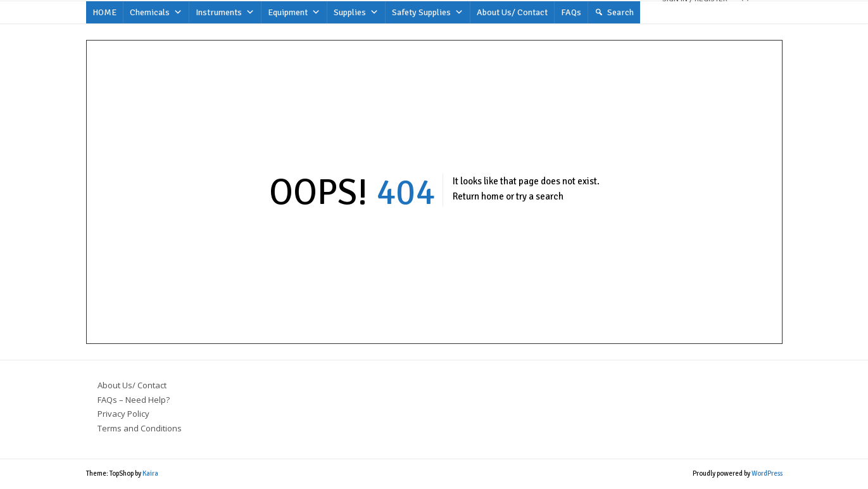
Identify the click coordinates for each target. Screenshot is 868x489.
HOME (104, 12)
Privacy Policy (123, 414)
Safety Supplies (428, 12)
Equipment (294, 12)
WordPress (767, 473)
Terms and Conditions (140, 428)
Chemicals (156, 12)
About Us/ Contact (512, 12)
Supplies (356, 12)
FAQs (571, 12)
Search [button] (620, 12)
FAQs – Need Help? (134, 400)
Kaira (150, 473)
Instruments (225, 12)
